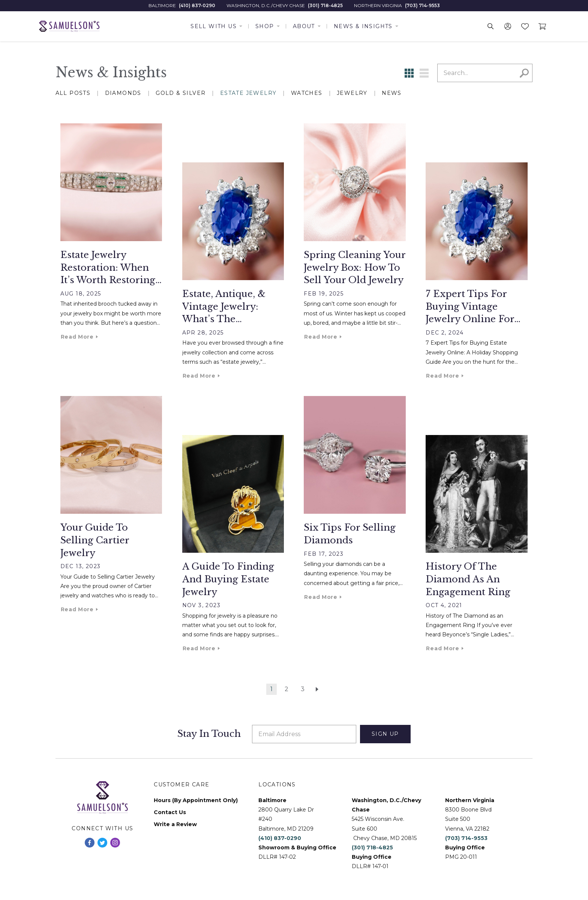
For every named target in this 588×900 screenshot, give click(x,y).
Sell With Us (214, 26)
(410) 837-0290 (197, 6)
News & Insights (363, 26)
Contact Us (170, 812)
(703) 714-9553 (422, 6)
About (304, 26)
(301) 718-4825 (325, 6)
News (392, 93)
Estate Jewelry (248, 93)
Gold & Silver (181, 93)
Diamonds (123, 93)
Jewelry (352, 93)
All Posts (73, 93)
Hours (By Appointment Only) (196, 800)
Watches (307, 93)
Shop (265, 26)
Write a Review (175, 824)
